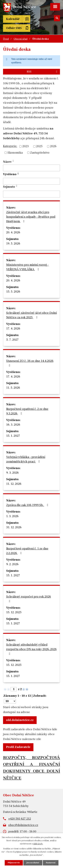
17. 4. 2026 (13, 329)
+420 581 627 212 (20, 819)
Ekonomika (15, 153)
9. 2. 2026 (12, 564)
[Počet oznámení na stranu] (10, 701)
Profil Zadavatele (18, 747)
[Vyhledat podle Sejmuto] (32, 194)
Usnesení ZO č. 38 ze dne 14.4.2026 (30, 363)
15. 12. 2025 (14, 612)
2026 (53, 146)
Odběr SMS (14, 28)
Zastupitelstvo (40, 153)
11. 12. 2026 (14, 484)
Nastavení (51, 863)
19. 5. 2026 (13, 244)
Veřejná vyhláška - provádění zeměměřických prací (26, 459)
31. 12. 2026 (14, 527)
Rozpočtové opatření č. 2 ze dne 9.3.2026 (27, 411)
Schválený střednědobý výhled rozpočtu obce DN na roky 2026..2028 (31, 649)
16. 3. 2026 (13, 425)
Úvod (6, 39)
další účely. (38, 844)
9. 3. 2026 (12, 473)
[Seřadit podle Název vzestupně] (13, 160)
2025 (39, 146)
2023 (26, 146)
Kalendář (13, 19)
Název (7, 162)
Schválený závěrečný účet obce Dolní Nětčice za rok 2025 (32, 315)
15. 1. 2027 (13, 436)
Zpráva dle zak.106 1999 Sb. (28, 505)
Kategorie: (10, 146)
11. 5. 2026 (13, 388)
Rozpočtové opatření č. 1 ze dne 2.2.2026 (27, 551)
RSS (43, 72)
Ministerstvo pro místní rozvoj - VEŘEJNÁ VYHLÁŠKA (27, 267)
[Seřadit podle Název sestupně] (13, 162)
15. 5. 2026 (13, 292)
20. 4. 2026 (13, 232)
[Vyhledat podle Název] (32, 168)
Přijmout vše (14, 863)
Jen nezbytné (33, 863)
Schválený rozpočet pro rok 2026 (29, 599)
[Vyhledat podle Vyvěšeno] (32, 181)
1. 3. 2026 (12, 516)
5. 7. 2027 (12, 340)
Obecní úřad (20, 39)
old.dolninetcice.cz (20, 720)
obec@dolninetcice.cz (23, 825)
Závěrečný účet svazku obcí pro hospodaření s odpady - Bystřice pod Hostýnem (31, 217)
